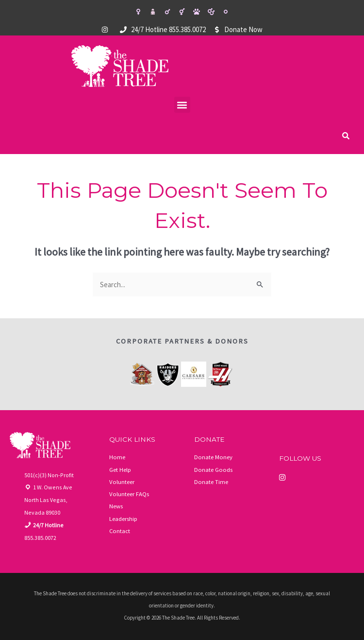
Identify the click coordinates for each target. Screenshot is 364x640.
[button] (182, 105)
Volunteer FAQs (129, 493)
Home (117, 457)
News (116, 505)
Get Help (120, 468)
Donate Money (213, 457)
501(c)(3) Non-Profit (49, 474)
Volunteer (122, 481)
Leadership (123, 517)
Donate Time (211, 481)
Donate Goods (213, 468)
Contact (120, 529)
